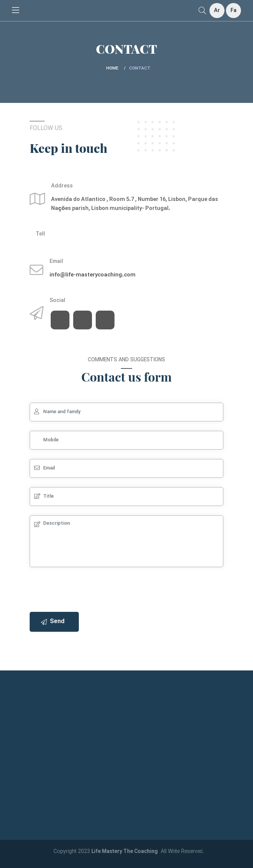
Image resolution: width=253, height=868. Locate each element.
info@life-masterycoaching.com (93, 275)
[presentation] (87, 591)
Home (112, 68)
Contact (140, 68)
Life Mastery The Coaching (129, 852)
